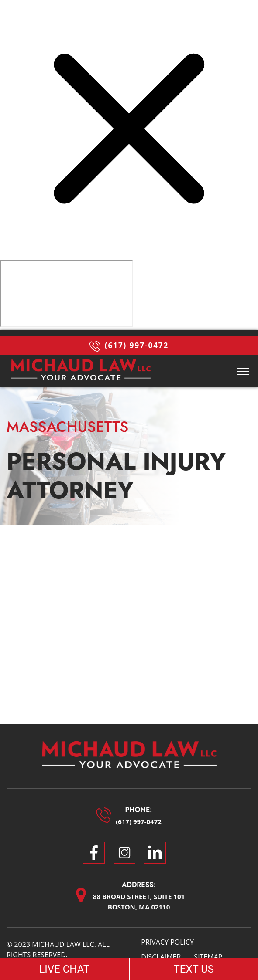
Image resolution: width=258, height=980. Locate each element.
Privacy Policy (167, 942)
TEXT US (194, 969)
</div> (66, 294)
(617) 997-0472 (129, 346)
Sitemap (208, 957)
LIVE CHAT (64, 969)
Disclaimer (161, 957)
